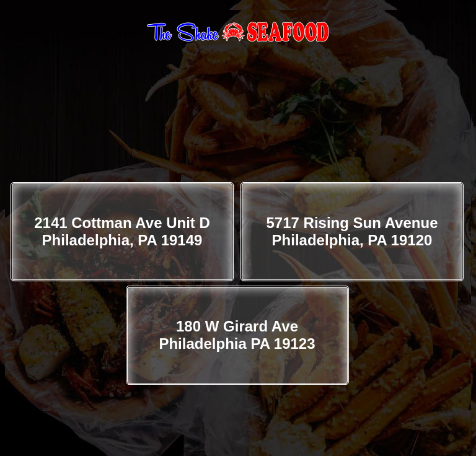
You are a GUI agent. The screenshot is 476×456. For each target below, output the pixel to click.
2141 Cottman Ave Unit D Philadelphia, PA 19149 (122, 231)
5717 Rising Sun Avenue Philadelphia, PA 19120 (352, 231)
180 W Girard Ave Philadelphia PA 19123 (237, 335)
